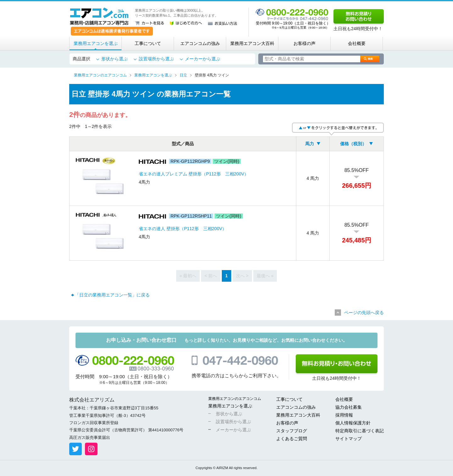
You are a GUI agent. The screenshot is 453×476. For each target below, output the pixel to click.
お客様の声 (305, 43)
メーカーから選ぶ (203, 59)
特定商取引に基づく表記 (360, 431)
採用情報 (344, 415)
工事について (148, 43)
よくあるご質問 (292, 439)
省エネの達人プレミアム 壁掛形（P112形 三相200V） (194, 174)
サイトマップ (349, 439)
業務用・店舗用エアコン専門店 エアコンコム (99, 16)
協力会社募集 (349, 407)
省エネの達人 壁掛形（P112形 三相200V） (183, 229)
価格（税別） (353, 144)
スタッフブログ (292, 431)
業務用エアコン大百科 (252, 43)
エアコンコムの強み (200, 43)
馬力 (310, 144)
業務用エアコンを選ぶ (96, 43)
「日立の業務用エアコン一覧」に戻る (112, 295)
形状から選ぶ (115, 59)
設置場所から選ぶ (156, 59)
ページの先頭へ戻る (364, 313)
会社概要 (357, 43)
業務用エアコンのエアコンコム (235, 399)
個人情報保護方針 (353, 423)
